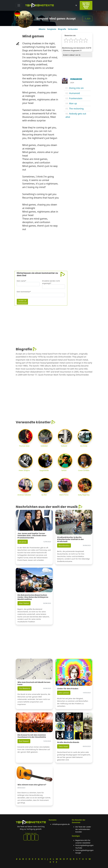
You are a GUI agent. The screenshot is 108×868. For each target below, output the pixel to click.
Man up (73, 103)
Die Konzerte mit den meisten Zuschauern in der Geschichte (32, 736)
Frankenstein (76, 98)
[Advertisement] (54, 248)
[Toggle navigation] (19, 5)
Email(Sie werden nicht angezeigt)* (51, 282)
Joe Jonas (23, 542)
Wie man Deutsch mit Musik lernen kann (34, 683)
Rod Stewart (24, 741)
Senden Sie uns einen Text (86, 5)
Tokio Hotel (63, 746)
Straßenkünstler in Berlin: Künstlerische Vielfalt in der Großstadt (71, 539)
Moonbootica (64, 545)
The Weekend (25, 688)
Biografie (62, 29)
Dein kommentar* (24, 292)
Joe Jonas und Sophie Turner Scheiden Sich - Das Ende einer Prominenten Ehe (32, 536)
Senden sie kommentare (22, 302)
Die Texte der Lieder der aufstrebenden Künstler (83, 829)
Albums (42, 29)
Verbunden (73, 29)
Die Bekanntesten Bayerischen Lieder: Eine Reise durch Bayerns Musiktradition (33, 597)
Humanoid (75, 93)
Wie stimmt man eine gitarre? (32, 785)
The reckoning (76, 109)
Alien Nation (24, 603)
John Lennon (64, 693)
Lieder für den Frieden (68, 689)
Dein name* (21, 281)
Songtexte (52, 29)
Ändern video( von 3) (72, 55)
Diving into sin (76, 88)
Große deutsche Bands (68, 742)
